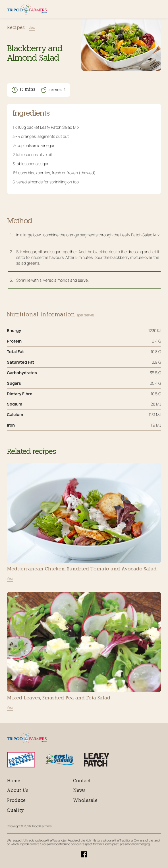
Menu (158, 9)
